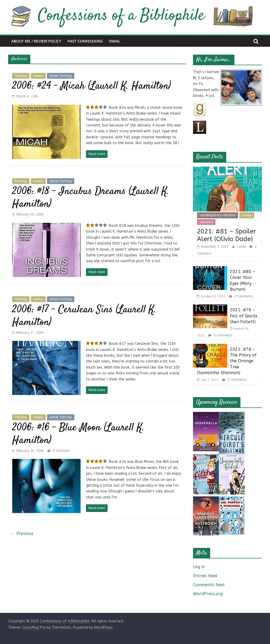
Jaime (242, 247)
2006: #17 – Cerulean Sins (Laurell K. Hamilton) (84, 316)
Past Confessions (85, 41)
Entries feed (205, 576)
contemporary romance (218, 215)
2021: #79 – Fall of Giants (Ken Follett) (244, 316)
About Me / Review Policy (36, 41)
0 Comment (59, 451)
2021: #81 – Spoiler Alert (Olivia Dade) (226, 235)
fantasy (21, 76)
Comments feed (209, 585)
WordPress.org (208, 594)
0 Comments (241, 296)
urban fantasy (61, 76)
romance (206, 222)
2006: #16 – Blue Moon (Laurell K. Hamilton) (78, 434)
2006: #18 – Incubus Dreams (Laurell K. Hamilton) (91, 198)
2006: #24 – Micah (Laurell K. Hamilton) (91, 86)
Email (115, 41)
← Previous (22, 533)
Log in (199, 567)
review (38, 76)
